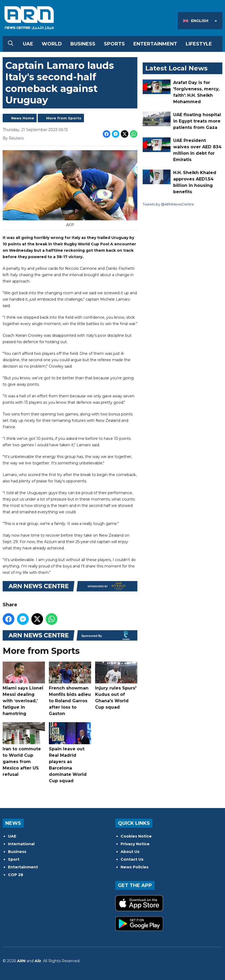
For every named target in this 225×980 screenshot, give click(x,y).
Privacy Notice (135, 844)
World (52, 44)
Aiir (38, 961)
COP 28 (16, 875)
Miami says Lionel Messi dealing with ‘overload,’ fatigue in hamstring (24, 689)
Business (83, 44)
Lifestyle (199, 44)
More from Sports (64, 118)
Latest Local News (176, 68)
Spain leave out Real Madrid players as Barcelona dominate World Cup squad (70, 753)
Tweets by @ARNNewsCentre (168, 204)
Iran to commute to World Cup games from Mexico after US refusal (24, 750)
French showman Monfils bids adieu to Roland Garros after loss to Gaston (70, 689)
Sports (114, 44)
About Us (130, 852)
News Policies (135, 867)
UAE (28, 44)
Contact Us (132, 859)
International (21, 844)
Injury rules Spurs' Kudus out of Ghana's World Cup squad (116, 686)
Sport (14, 859)
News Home (23, 118)
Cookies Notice (136, 836)
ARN (21, 961)
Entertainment (155, 44)
